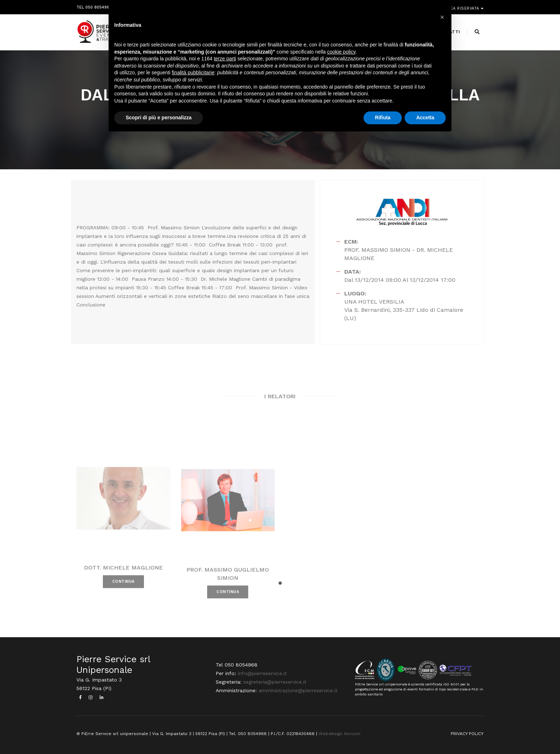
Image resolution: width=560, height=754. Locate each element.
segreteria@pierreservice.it (275, 682)
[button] (280, 583)
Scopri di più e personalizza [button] (159, 118)
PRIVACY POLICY (467, 734)
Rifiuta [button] (383, 118)
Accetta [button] (425, 118)
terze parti (225, 59)
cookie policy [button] (341, 52)
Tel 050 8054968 (94, 6)
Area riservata (463, 6)
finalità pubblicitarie (193, 73)
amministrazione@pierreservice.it (298, 690)
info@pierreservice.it (262, 673)
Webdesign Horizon (339, 734)
